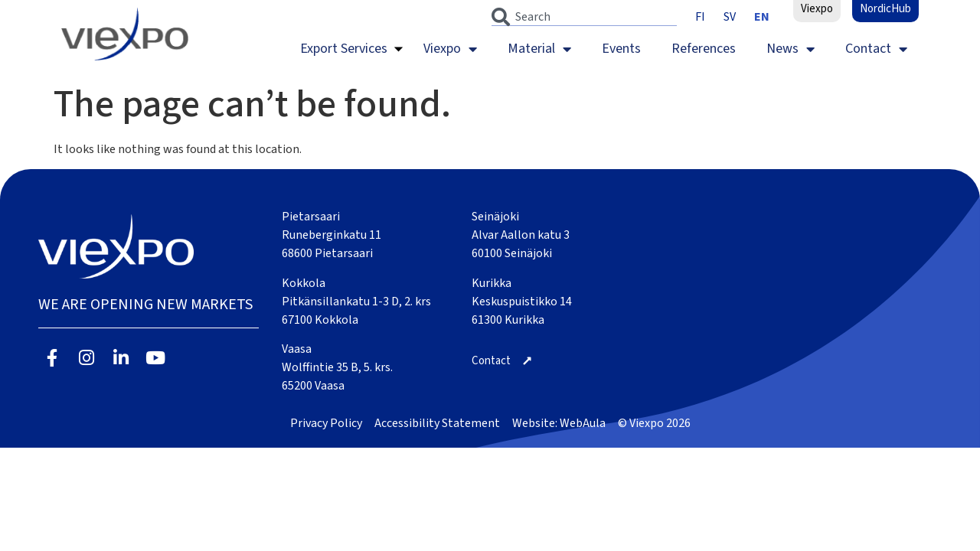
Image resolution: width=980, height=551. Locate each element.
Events (621, 49)
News (791, 49)
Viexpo (450, 49)
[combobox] (584, 17)
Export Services (344, 49)
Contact (876, 49)
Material (539, 49)
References (704, 49)
